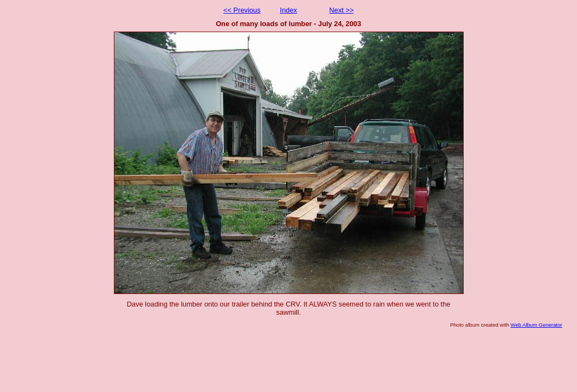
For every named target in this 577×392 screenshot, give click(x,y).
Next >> (341, 10)
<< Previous (242, 10)
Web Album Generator (536, 325)
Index (288, 10)
